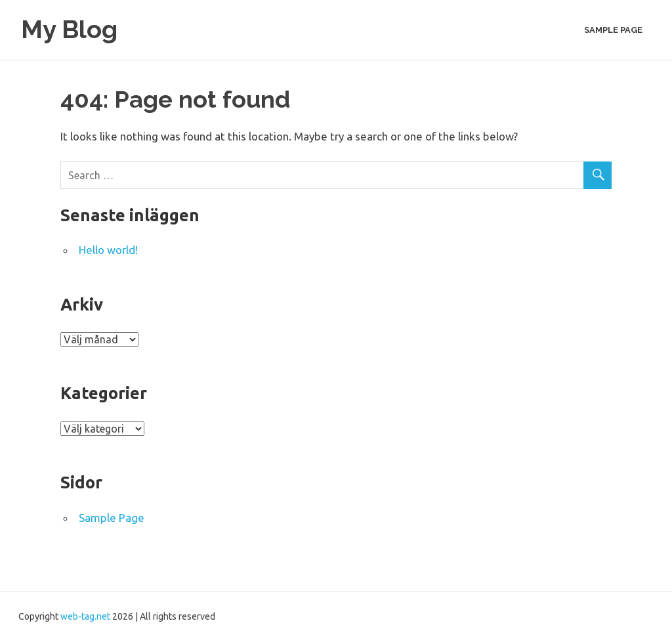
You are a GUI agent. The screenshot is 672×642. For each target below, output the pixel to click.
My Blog (69, 29)
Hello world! (108, 250)
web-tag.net (85, 616)
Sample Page (613, 30)
